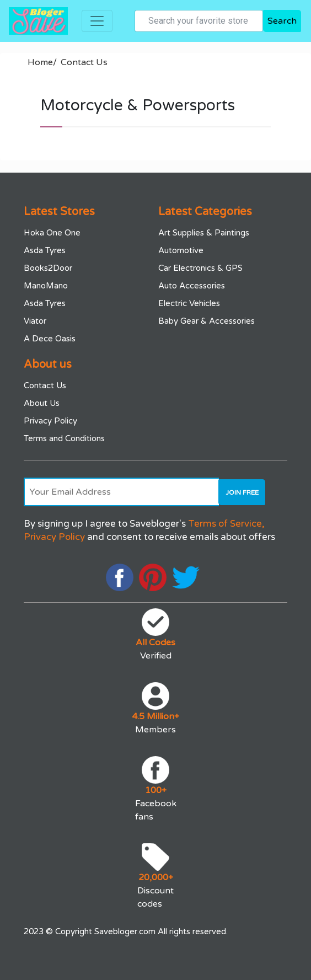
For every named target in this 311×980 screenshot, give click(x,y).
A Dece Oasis (50, 339)
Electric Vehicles (189, 303)
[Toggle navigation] (97, 21)
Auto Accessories (192, 286)
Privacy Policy (50, 421)
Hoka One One (52, 233)
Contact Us (84, 62)
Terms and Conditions (64, 438)
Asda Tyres (45, 250)
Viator (35, 321)
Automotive (181, 250)
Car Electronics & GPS (200, 268)
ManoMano (46, 286)
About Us (42, 403)
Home (42, 62)
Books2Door (48, 268)
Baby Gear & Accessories (207, 321)
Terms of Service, (226, 524)
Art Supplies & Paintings (204, 233)
